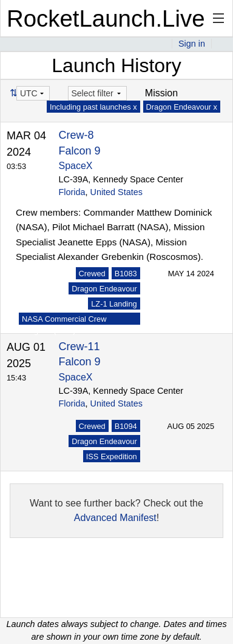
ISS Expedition (112, 456)
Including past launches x (93, 107)
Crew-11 (79, 347)
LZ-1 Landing (114, 304)
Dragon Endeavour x (182, 107)
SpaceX (76, 166)
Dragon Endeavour (104, 289)
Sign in (192, 44)
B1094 (126, 426)
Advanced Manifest (115, 518)
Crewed (92, 274)
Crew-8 (76, 135)
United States (116, 192)
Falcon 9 (80, 151)
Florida (72, 192)
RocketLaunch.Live (106, 18)
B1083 (126, 274)
